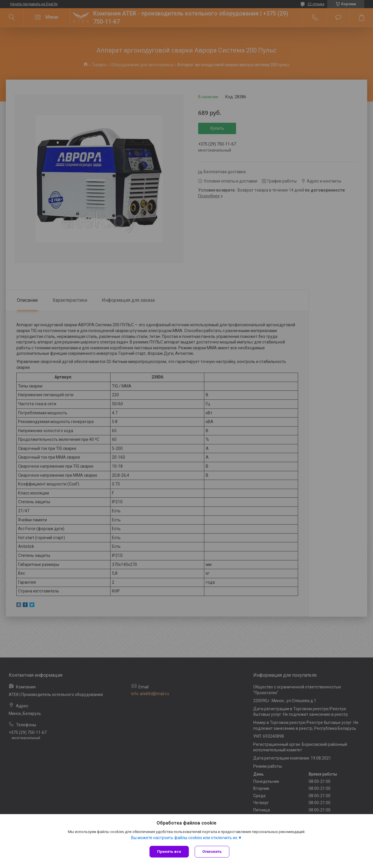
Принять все (169, 852)
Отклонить (212, 852)
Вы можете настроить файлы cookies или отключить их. (185, 838)
